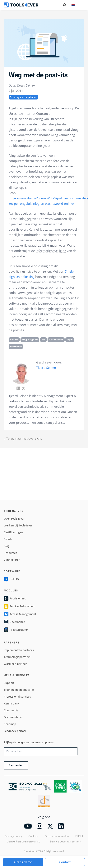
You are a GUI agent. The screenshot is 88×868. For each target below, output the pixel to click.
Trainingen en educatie (19, 690)
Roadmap (10, 724)
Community (11, 710)
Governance (14, 622)
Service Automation (19, 606)
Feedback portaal (15, 731)
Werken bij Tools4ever (18, 525)
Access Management (20, 614)
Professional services (17, 697)
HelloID (11, 579)
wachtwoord (56, 340)
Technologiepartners (17, 657)
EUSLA (79, 836)
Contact (65, 862)
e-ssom (14, 340)
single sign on (30, 340)
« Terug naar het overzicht (23, 438)
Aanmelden (16, 765)
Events (8, 539)
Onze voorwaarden (57, 836)
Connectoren (12, 560)
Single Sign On (69, 298)
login (70, 340)
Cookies (33, 836)
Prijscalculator (16, 630)
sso (43, 340)
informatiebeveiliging (51, 251)
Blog (7, 546)
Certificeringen (13, 532)
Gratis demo (23, 862)
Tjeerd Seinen (46, 368)
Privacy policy (13, 836)
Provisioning (15, 598)
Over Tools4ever (14, 519)
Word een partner (15, 664)
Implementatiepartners (19, 650)
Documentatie (13, 717)
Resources (10, 553)
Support (9, 683)
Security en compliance (23, 97)
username (16, 346)
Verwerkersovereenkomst (23, 841)
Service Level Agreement (66, 841)
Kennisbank (12, 703)
